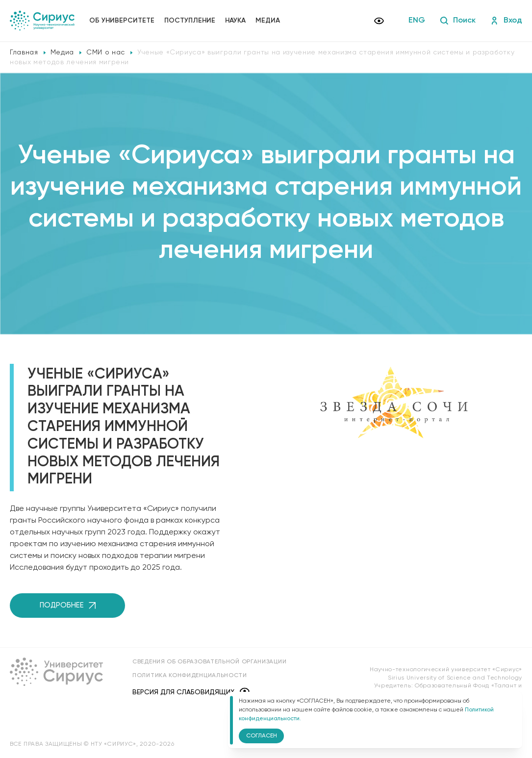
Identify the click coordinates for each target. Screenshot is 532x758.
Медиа (268, 21)
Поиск (458, 21)
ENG (417, 21)
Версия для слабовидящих (191, 692)
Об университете (122, 21)
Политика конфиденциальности (190, 676)
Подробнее (68, 605)
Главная (24, 52)
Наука (235, 21)
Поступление (190, 21)
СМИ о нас (106, 52)
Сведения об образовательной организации (209, 662)
